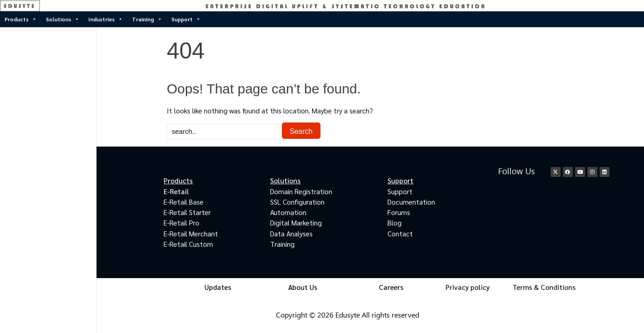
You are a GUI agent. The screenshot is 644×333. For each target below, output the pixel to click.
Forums (399, 212)
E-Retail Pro (182, 223)
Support (186, 19)
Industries (106, 19)
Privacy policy (467, 287)
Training (147, 19)
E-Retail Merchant (191, 233)
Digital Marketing (296, 223)
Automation (288, 212)
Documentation (411, 202)
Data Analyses (291, 233)
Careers (391, 287)
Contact (400, 233)
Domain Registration (301, 191)
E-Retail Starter (187, 212)
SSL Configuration (297, 202)
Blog (395, 223)
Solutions (63, 19)
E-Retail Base (184, 202)
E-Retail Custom (188, 244)
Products (21, 19)
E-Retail (176, 191)
